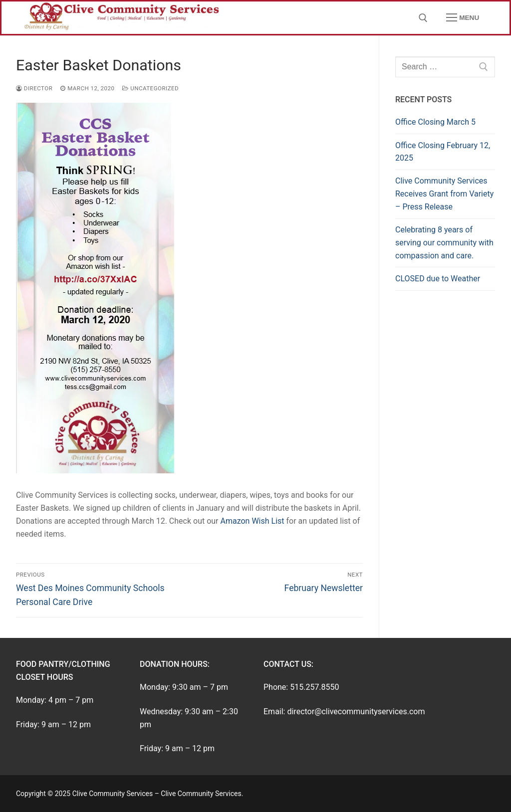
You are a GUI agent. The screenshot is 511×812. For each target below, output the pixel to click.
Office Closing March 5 (435, 122)
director (34, 88)
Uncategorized (150, 88)
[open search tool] (423, 18)
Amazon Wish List (252, 521)
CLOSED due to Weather (438, 279)
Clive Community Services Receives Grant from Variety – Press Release (444, 194)
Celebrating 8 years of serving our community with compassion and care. (444, 243)
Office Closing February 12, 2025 (443, 152)
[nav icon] (463, 18)
